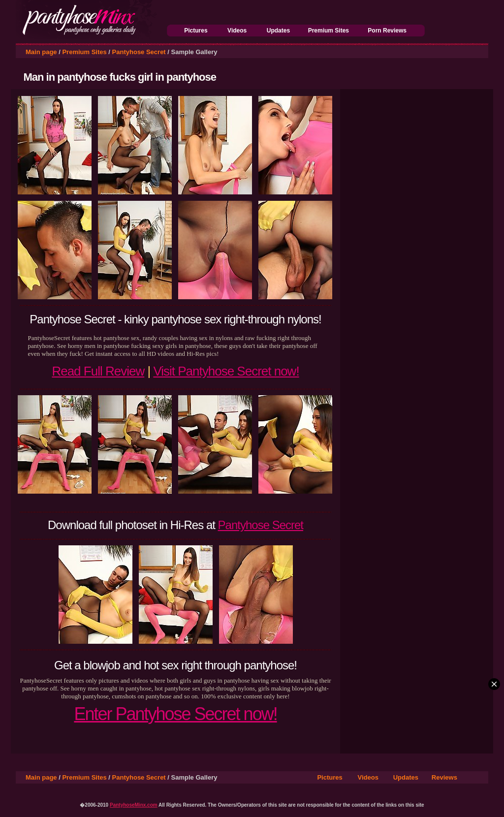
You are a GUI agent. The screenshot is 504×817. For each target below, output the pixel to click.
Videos (237, 31)
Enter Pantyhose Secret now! (175, 714)
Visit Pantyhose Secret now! (226, 371)
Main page (41, 52)
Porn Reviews (387, 31)
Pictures (196, 31)
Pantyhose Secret (139, 52)
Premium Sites (329, 31)
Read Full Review (98, 371)
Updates (278, 31)
